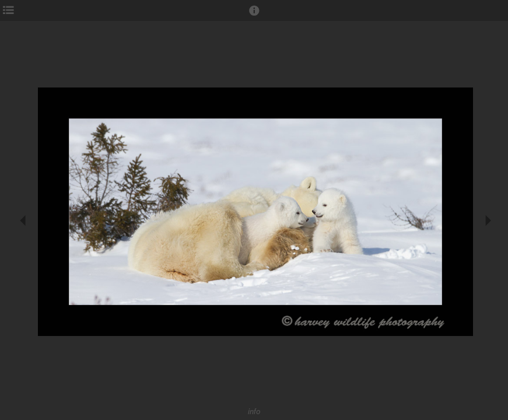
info (254, 412)
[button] (254, 16)
